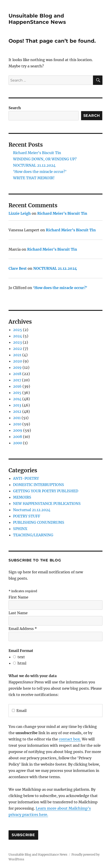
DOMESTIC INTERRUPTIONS (39, 485)
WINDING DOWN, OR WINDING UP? (45, 159)
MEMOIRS (22, 497)
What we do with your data (33, 676)
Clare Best (18, 268)
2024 (18, 336)
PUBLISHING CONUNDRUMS (39, 522)
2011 (17, 418)
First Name (18, 597)
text (21, 657)
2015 (17, 393)
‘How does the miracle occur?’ (40, 172)
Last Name (18, 613)
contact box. (70, 739)
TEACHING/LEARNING (33, 535)
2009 (18, 430)
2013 (17, 405)
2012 (17, 411)
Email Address (23, 629)
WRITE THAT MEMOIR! (34, 178)
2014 (17, 399)
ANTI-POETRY (26, 478)
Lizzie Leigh (20, 213)
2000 (18, 443)
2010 (17, 424)
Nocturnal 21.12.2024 (32, 510)
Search (15, 108)
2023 (17, 342)
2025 (18, 330)
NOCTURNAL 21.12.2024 (34, 165)
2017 (17, 380)
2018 (17, 374)
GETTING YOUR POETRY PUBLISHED (46, 491)
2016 (17, 386)
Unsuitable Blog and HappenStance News (37, 19)
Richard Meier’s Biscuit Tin (37, 153)
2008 (18, 437)
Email (19, 711)
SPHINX (20, 529)
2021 (17, 355)
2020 (18, 361)
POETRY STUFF (27, 516)
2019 (17, 367)
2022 (18, 349)
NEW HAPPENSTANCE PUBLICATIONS (47, 504)
